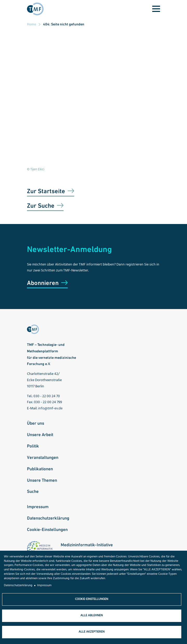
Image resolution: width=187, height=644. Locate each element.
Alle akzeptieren (92, 632)
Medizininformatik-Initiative (87, 545)
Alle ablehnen (92, 615)
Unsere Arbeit (40, 435)
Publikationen (40, 469)
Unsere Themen (42, 480)
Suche (33, 491)
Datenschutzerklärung (48, 518)
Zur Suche (41, 205)
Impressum (38, 507)
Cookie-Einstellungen (47, 529)
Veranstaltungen (43, 457)
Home (32, 24)
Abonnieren (43, 283)
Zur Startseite (46, 191)
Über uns (36, 423)
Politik (33, 446)
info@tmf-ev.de (50, 408)
